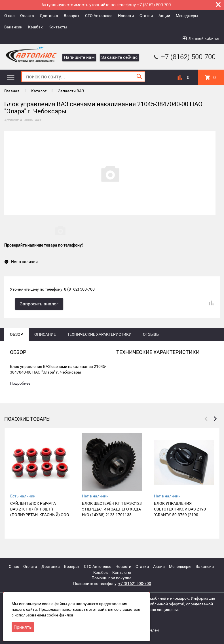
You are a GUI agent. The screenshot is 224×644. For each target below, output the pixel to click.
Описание (45, 335)
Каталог (39, 91)
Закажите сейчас (119, 57)
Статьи (146, 16)
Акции (164, 16)
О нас (9, 16)
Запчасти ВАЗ (71, 91)
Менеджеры (187, 16)
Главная (12, 91)
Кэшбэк (35, 27)
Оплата (27, 16)
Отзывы (151, 335)
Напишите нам (79, 57)
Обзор (16, 335)
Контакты (58, 27)
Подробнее (20, 384)
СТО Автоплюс (99, 16)
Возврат (72, 16)
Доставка (49, 16)
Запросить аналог (40, 304)
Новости (126, 16)
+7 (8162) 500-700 (184, 57)
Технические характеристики (99, 335)
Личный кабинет (204, 38)
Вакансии (13, 27)
